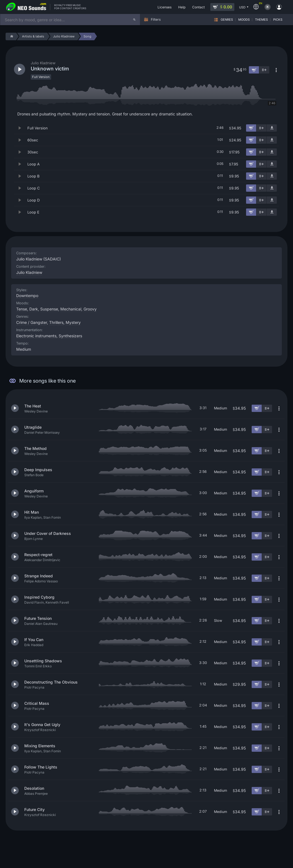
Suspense (49, 309)
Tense (22, 309)
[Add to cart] (251, 128)
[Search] (134, 20)
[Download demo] (272, 128)
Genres (227, 20)
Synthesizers (70, 336)
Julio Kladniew (29, 272)
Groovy (90, 309)
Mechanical (71, 309)
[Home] (11, 36)
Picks (278, 20)
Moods (244, 20)
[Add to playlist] (261, 128)
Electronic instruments (36, 336)
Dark (34, 309)
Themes (261, 20)
